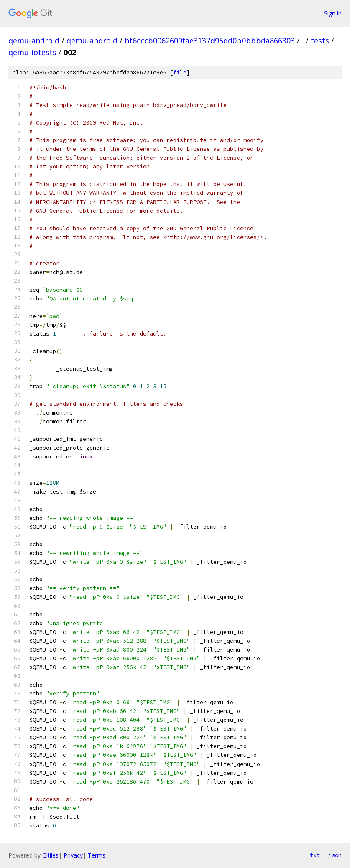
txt (315, 855)
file (180, 73)
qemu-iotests (32, 52)
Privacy (73, 855)
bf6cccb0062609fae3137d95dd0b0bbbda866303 (210, 41)
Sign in (333, 13)
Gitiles (50, 855)
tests (320, 41)
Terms (97, 855)
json (335, 855)
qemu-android (34, 41)
